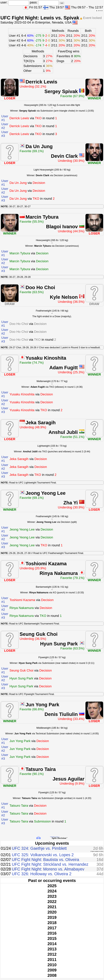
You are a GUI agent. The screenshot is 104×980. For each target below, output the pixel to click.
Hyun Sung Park (59, 644)
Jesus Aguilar (69, 779)
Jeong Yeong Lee (46, 493)
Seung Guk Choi (39, 634)
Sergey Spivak (61, 91)
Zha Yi (71, 503)
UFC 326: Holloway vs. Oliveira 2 (42, 874)
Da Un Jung (39, 146)
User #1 (15, 36)
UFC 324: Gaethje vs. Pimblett (39, 848)
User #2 (15, 40)
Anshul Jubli (63, 432)
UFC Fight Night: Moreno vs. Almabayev (48, 869)
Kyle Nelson (64, 297)
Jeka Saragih (41, 423)
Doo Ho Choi (40, 287)
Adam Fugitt (64, 368)
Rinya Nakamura (59, 573)
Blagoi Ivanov (62, 227)
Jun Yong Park (42, 705)
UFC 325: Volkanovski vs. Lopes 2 (43, 855)
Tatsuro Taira (41, 769)
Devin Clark (64, 156)
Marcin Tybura (42, 217)
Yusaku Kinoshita (46, 358)
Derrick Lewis (41, 82)
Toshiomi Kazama (46, 564)
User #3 (15, 45)
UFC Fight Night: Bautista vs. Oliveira (45, 860)
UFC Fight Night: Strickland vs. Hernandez (50, 864)
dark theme (100, 11)
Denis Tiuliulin (61, 714)
